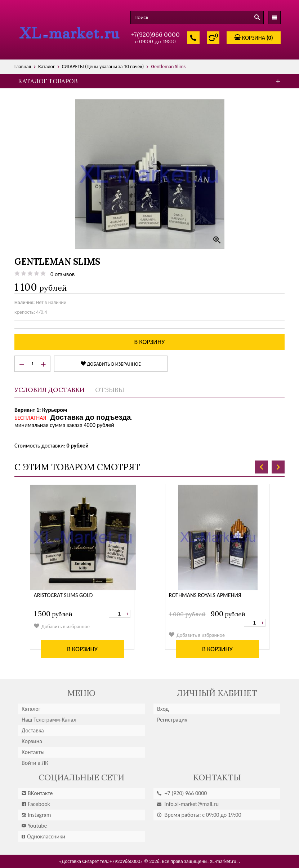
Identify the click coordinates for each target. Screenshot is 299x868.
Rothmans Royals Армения (205, 595)
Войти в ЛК (35, 763)
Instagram (36, 815)
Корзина (32, 741)
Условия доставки (50, 390)
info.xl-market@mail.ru (188, 804)
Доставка (33, 730)
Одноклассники (43, 836)
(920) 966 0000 (182, 793)
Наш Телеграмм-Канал (49, 720)
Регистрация (172, 720)
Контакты (33, 752)
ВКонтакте (37, 793)
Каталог (31, 709)
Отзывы (110, 390)
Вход (163, 709)
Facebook (36, 804)
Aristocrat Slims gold (63, 595)
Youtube (34, 826)
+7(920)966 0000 (155, 35)
